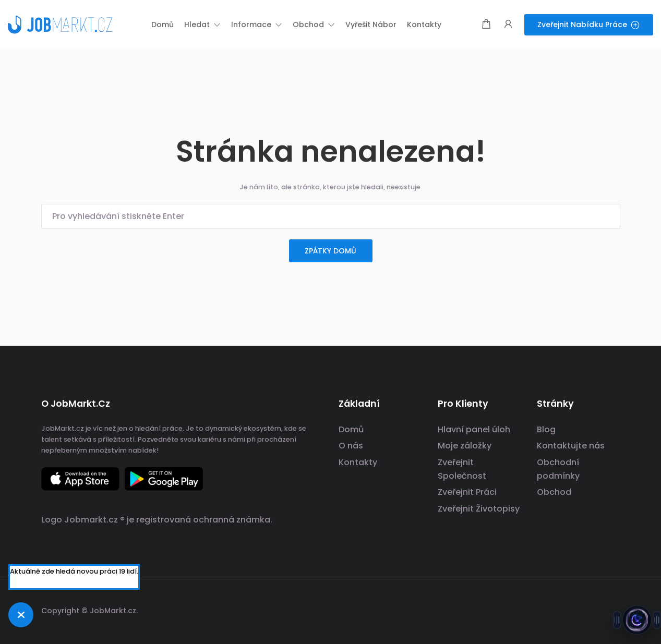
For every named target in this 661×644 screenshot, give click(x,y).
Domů (351, 429)
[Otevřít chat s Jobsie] (637, 620)
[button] (202, 25)
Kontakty (358, 462)
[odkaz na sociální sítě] (611, 609)
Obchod (554, 492)
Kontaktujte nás (571, 446)
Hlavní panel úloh (474, 429)
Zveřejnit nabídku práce (589, 25)
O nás (351, 446)
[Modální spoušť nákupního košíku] (486, 25)
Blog (546, 429)
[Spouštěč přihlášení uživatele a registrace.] (508, 25)
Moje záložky (465, 446)
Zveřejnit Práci (467, 492)
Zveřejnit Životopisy (479, 509)
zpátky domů (330, 251)
